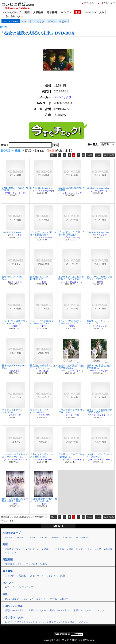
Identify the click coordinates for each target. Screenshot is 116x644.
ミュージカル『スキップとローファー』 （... (15, 455)
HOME (5, 27)
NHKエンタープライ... (72, 371)
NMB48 (32, 537)
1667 (90, 155)
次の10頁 (109, 155)
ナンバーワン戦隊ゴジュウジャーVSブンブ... (99, 278)
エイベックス (63, 97)
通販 (78, 12)
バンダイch (33, 549)
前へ (53, 155)
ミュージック (94, 549)
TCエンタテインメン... (15, 459)
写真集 (22, 576)
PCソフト (66, 12)
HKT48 (43, 537)
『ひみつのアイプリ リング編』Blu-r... (71, 411)
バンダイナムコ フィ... (72, 282)
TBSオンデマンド (14, 549)
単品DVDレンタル (59, 610)
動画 (27, 12)
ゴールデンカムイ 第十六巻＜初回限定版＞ (71, 233)
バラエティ (11, 552)
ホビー (63, 21)
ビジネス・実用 (57, 576)
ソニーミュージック (15, 193)
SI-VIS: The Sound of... (41, 188)
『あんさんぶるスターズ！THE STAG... (42, 455)
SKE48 (20, 537)
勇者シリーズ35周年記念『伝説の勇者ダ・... (99, 411)
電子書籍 (52, 12)
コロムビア (15, 415)
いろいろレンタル (13, 16)
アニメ (47, 549)
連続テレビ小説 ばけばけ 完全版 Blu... (100, 367)
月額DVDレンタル (15, 610)
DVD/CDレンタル (94, 12)
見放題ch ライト (13, 564)
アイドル (60, 549)
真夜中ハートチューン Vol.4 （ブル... (98, 322)
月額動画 (38, 12)
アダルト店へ (90, 3)
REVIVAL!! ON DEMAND (76, 537)
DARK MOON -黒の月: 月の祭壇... (15, 189)
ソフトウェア (26, 587)
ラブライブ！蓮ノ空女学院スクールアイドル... (71, 278)
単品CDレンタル (82, 610)
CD (24, 21)
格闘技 (109, 549)
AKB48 (9, 537)
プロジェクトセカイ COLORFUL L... (12, 411)
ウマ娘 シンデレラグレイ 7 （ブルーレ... (100, 455)
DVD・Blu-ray (11, 21)
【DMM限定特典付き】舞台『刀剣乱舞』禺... (44, 500)
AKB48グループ (12, 12)
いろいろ (84, 622)
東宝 (15, 504)
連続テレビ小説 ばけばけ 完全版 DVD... (71, 367)
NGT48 (55, 537)
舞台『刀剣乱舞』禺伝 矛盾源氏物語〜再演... (15, 500)
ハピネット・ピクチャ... (72, 459)
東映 (44, 282)
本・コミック (37, 21)
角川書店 (15, 371)
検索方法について (107, 3)
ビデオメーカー (44, 237)
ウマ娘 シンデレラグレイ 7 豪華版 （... (71, 455)
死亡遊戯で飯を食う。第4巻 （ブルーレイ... (44, 367)
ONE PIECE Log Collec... (99, 232)
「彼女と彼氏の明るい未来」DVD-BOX (37, 33)
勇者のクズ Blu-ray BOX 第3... (14, 367)
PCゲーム (10, 587)
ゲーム (52, 21)
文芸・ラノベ (37, 576)
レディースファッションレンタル (22, 622)
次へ (98, 155)
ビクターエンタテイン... (100, 415)
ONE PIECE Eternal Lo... (14, 232)
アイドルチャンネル (37, 564)
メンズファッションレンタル (59, 622)
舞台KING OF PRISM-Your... (13, 278)
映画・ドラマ (76, 549)
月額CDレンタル (37, 610)
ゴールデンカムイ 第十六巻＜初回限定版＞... (43, 233)
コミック (10, 576)
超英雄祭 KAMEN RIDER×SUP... (39, 278)
